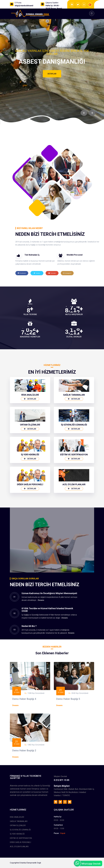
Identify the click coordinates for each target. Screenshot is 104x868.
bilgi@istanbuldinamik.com (26, 6)
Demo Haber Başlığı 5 (68, 725)
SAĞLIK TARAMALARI (74, 425)
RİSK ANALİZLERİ (30, 425)
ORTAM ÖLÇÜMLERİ (30, 455)
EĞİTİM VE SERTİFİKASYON (74, 485)
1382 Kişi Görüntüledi (36, 771)
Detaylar (52, 74)
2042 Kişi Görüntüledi (80, 719)
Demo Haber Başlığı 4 (24, 725)
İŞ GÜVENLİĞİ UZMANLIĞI (74, 455)
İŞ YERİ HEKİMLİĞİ (30, 485)
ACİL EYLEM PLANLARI (74, 515)
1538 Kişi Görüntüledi (36, 719)
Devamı (41, 633)
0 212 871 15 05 (62, 800)
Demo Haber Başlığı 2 (24, 776)
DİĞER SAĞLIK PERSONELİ (30, 515)
